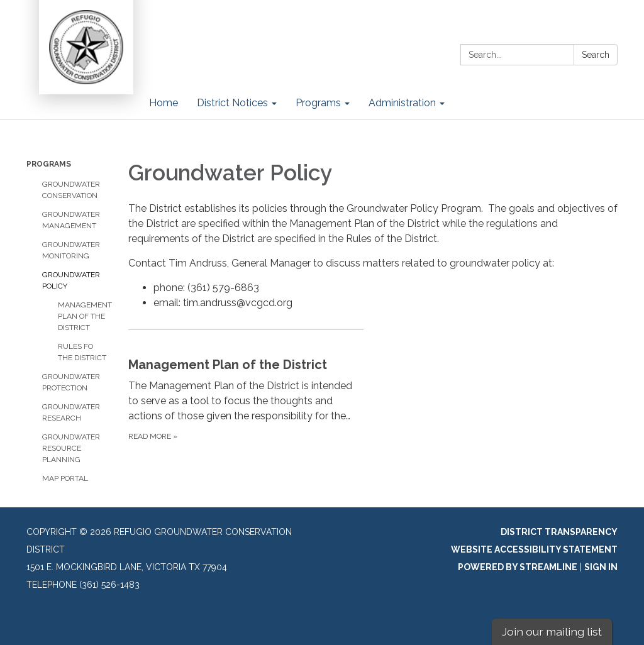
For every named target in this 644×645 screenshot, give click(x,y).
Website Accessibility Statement (534, 549)
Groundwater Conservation (71, 190)
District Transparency (559, 532)
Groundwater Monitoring (71, 250)
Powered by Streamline (518, 567)
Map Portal (65, 478)
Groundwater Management (71, 220)
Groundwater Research (71, 412)
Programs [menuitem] (318, 103)
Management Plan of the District (84, 316)
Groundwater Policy (71, 280)
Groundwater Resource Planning (71, 448)
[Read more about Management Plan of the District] (246, 386)
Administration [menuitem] (402, 103)
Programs (49, 164)
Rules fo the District (82, 352)
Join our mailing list (552, 631)
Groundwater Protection (71, 382)
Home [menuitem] (164, 103)
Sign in (601, 567)
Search (596, 55)
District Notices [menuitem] (232, 103)
